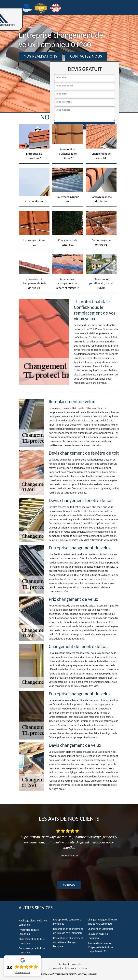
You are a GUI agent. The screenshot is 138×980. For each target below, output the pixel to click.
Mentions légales (88, 974)
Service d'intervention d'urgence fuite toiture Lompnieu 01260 (100, 947)
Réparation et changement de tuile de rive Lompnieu (68, 931)
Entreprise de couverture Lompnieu (67, 922)
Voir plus (69, 885)
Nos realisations (40, 56)
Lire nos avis (23, 972)
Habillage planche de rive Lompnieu (33, 923)
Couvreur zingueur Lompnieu (98, 936)
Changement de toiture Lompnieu (32, 941)
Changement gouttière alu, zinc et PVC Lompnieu (102, 922)
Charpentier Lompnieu (100, 929)
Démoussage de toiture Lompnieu (32, 950)
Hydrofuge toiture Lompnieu (29, 932)
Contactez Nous (86, 56)
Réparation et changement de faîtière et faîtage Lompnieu (68, 942)
